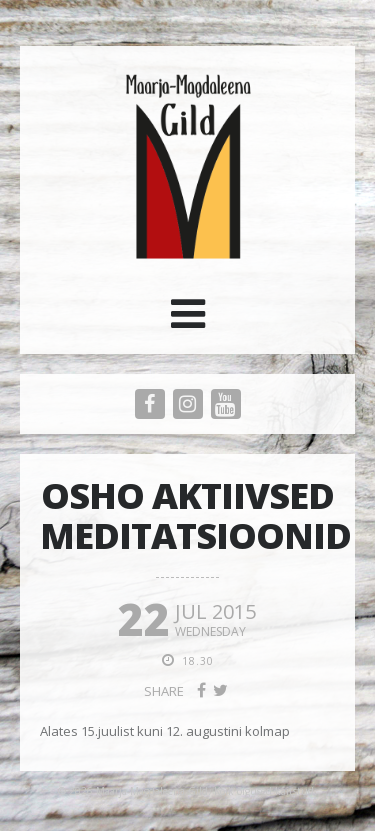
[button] (188, 321)
